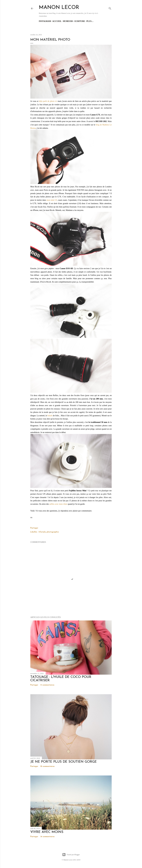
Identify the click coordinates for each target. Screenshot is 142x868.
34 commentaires (47, 837)
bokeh (50, 416)
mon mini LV (52, 200)
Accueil (57, 21)
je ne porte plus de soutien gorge (64, 762)
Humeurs (68, 21)
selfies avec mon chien (58, 504)
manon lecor (59, 8)
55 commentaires (47, 766)
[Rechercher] (110, 8)
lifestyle (42, 532)
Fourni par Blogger (71, 855)
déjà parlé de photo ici (48, 101)
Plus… (90, 21)
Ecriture (80, 21)
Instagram (45, 21)
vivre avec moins (47, 832)
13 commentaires (47, 685)
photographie (53, 532)
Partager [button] (34, 528)
